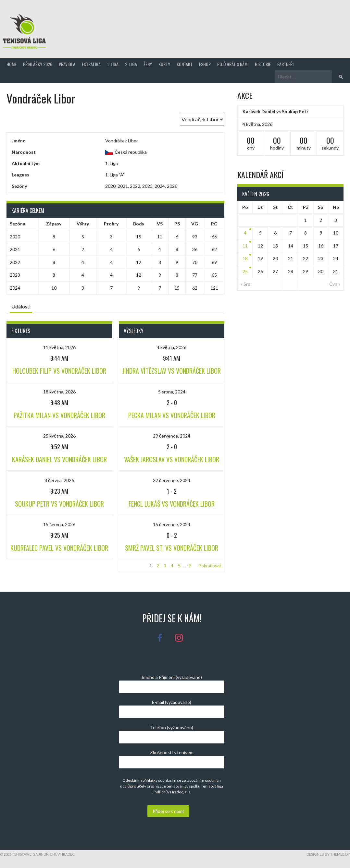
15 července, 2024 (172, 524)
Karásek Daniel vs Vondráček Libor (59, 459)
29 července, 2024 (172, 436)
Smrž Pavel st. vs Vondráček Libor (172, 548)
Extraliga (91, 64)
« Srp (245, 284)
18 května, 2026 (59, 392)
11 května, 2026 (59, 347)
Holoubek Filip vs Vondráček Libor (59, 371)
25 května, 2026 (59, 436)
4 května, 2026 (172, 347)
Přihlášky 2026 (38, 64)
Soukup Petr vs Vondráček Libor (59, 504)
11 (245, 246)
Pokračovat (210, 566)
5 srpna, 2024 (172, 392)
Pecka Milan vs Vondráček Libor (172, 415)
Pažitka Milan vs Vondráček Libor (59, 415)
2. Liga (131, 64)
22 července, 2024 (172, 480)
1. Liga (113, 64)
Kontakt (185, 64)
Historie (263, 64)
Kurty (164, 64)
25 (245, 271)
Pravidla (67, 64)
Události (21, 306)
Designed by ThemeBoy (328, 854)
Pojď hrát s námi (233, 64)
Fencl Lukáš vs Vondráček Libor (172, 504)
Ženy (148, 64)
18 (245, 258)
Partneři (285, 64)
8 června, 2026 (59, 480)
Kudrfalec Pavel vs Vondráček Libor (59, 548)
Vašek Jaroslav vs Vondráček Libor (172, 459)
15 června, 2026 (59, 524)
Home (12, 64)
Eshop (205, 64)
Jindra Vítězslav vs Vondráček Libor (172, 371)
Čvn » (335, 284)
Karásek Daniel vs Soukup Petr (275, 111)
